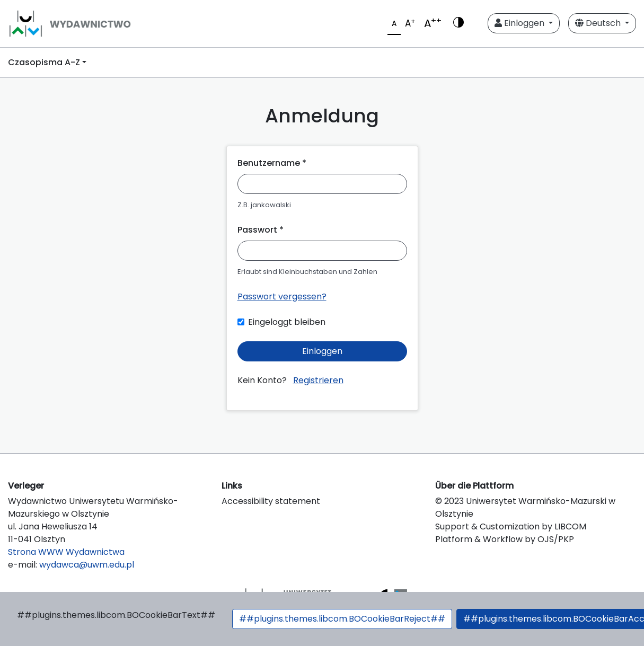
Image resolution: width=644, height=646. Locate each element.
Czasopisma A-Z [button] (44, 62)
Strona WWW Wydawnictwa (66, 552)
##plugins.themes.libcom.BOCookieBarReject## (342, 619)
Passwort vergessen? (282, 297)
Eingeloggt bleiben (287, 322)
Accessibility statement (271, 501)
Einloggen (521, 23)
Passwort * (261, 230)
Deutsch (599, 23)
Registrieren (318, 380)
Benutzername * (272, 163)
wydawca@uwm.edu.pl (87, 565)
